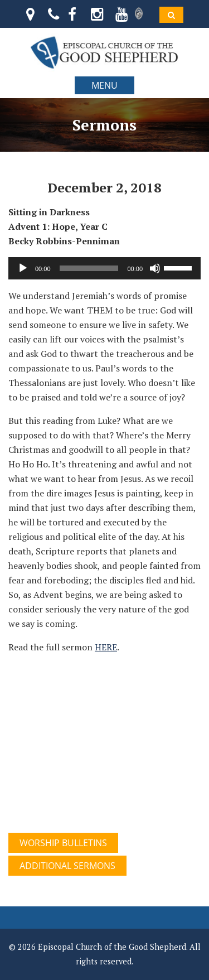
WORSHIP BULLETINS (63, 843)
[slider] (89, 268)
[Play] (23, 268)
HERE (106, 647)
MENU (104, 85)
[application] (104, 268)
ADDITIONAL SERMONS (67, 866)
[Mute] (155, 268)
